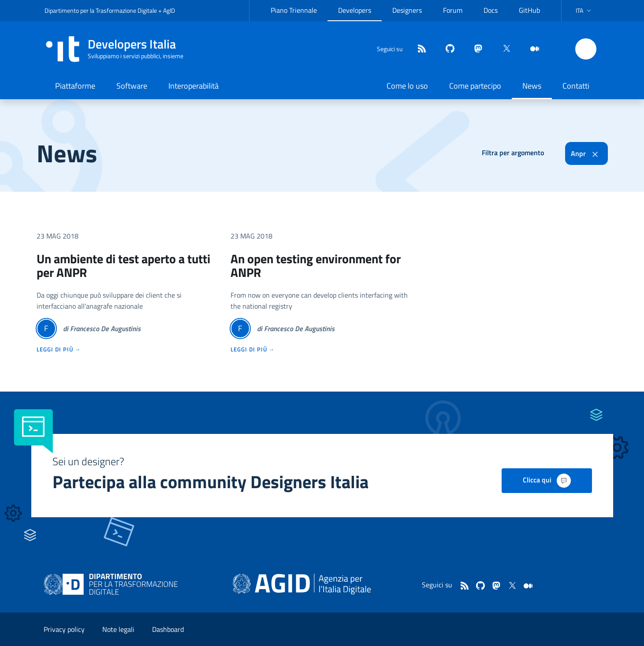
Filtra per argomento (513, 153)
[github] (447, 49)
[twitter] (503, 49)
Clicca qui (547, 481)
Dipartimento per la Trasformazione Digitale (101, 10)
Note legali (118, 629)
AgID (169, 10)
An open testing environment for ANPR (316, 265)
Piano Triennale (294, 10)
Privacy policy (64, 629)
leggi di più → (59, 349)
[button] (584, 11)
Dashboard (168, 629)
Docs (491, 10)
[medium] (531, 49)
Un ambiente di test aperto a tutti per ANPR (123, 265)
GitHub (529, 10)
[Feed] (418, 49)
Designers (407, 10)
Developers (355, 10)
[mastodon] (475, 49)
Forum (453, 10)
